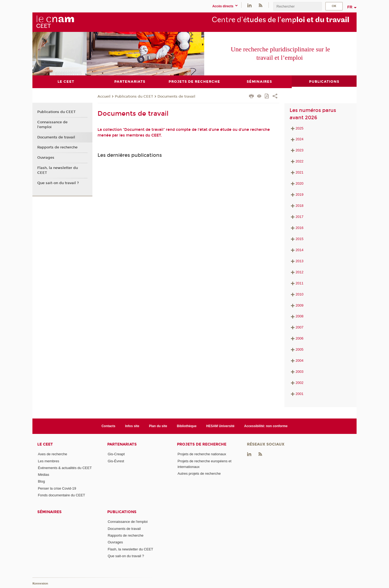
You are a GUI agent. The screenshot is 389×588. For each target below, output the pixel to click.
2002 (296, 383)
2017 (296, 217)
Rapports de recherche (57, 147)
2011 (296, 283)
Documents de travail (176, 96)
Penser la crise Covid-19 (57, 488)
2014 (296, 250)
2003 (296, 372)
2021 (299, 172)
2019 (299, 195)
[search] (297, 6)
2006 (296, 338)
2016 (296, 227)
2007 (296, 327)
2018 (296, 206)
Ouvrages (46, 157)
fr (350, 7)
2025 (299, 128)
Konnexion (40, 583)
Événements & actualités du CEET (65, 468)
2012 (296, 272)
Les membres (48, 461)
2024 (299, 139)
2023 (299, 150)
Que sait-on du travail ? (58, 183)
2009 (296, 305)
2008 (296, 316)
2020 (299, 183)
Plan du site (158, 426)
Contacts (108, 426)
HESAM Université (220, 426)
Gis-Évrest (116, 461)
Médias (43, 475)
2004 (296, 361)
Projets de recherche (202, 444)
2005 (296, 349)
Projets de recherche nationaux (202, 454)
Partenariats (122, 444)
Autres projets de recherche (199, 474)
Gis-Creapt (116, 454)
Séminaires (49, 512)
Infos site (132, 426)
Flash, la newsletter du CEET (58, 170)
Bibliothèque (187, 426)
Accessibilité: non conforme (266, 426)
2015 (296, 239)
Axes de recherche (52, 454)
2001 (296, 394)
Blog (41, 481)
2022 (299, 161)
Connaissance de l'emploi (52, 124)
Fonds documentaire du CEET (61, 495)
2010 (296, 294)
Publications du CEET (134, 96)
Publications (122, 512)
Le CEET (45, 444)
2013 (296, 261)
